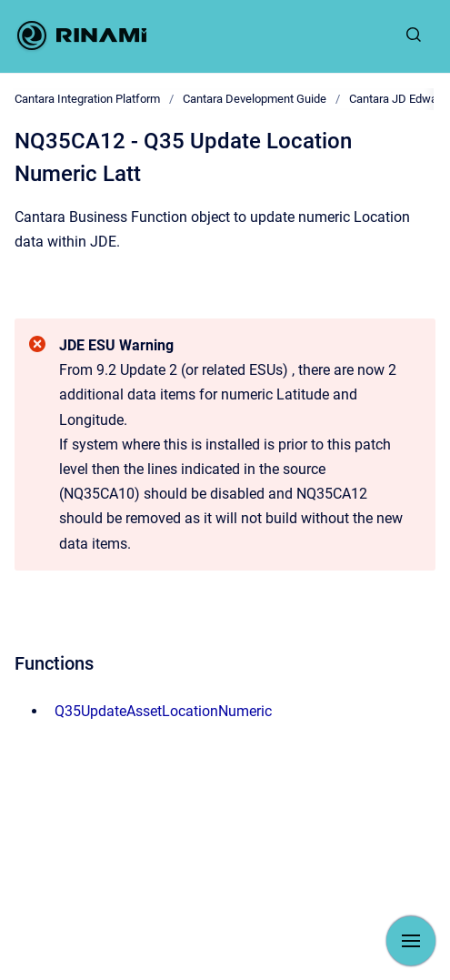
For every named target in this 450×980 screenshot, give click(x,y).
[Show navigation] (411, 941)
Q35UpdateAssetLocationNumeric (163, 711)
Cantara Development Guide (255, 99)
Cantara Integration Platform (87, 99)
